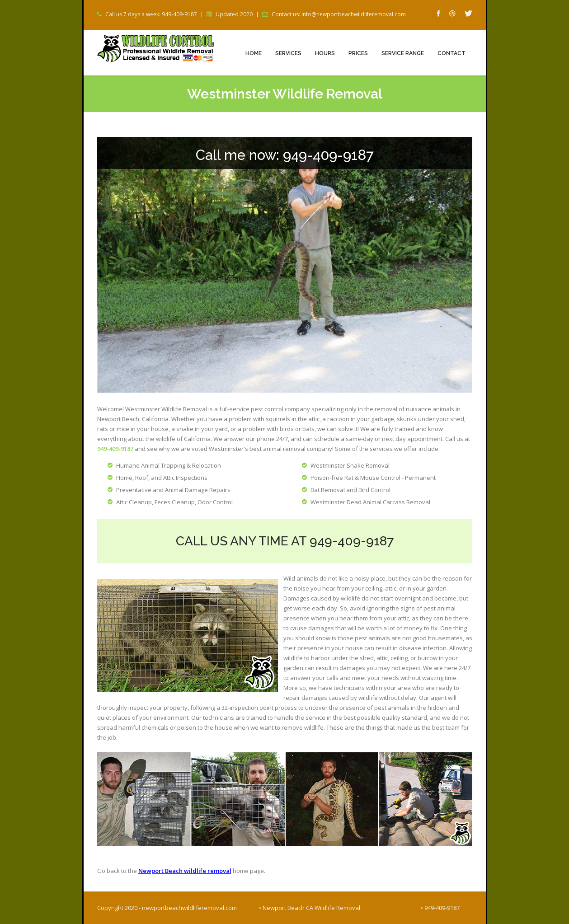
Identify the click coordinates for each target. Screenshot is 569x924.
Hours (325, 53)
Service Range (403, 53)
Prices (358, 53)
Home (254, 53)
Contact (451, 53)
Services (288, 53)
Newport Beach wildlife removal (185, 871)
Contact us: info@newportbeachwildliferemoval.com (339, 14)
